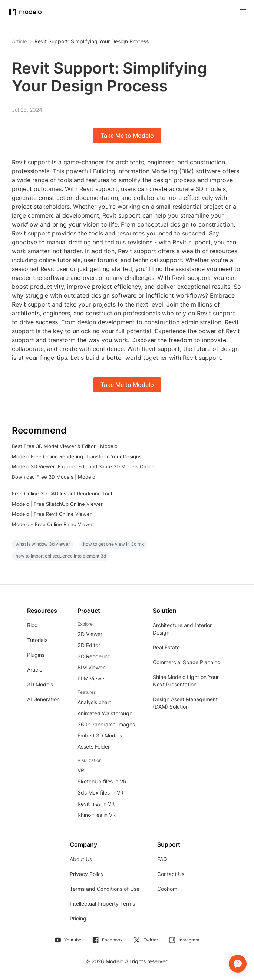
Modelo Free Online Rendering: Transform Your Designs (77, 456)
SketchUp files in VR (102, 781)
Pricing (78, 918)
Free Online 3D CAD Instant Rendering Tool (62, 494)
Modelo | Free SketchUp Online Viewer (57, 504)
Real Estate (166, 647)
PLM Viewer (92, 678)
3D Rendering (94, 656)
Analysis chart (94, 702)
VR (81, 770)
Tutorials (37, 640)
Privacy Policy (87, 874)
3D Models (40, 684)
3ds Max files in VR (100, 792)
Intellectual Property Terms (102, 904)
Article (35, 670)
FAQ (162, 859)
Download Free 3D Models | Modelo (54, 477)
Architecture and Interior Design (182, 629)
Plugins (36, 655)
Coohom (167, 889)
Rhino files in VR (97, 815)
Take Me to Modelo (127, 136)
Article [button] (19, 41)
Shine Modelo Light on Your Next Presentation (186, 681)
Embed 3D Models (100, 735)
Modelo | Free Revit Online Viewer (52, 514)
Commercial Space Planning (187, 662)
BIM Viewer (91, 667)
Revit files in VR (96, 804)
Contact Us (171, 874)
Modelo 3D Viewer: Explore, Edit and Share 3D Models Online (83, 466)
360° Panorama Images (106, 724)
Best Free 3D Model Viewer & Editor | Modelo (65, 446)
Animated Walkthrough (105, 713)
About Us (81, 859)
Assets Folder (94, 747)
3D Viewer (90, 634)
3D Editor (89, 645)
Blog (32, 625)
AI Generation (43, 699)
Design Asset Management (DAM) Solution (185, 703)
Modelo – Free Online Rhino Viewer (53, 524)
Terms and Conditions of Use (105, 889)
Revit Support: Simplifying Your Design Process (92, 41)
